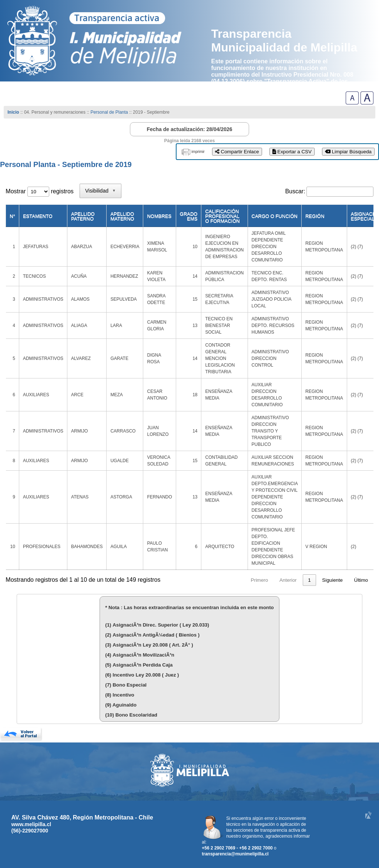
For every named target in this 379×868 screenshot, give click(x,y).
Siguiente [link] (332, 580)
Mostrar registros (39, 191)
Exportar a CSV (292, 152)
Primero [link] (197, 580)
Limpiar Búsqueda (348, 152)
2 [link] (261, 580)
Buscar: (295, 191)
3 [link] (275, 580)
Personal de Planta (109, 112)
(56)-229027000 (30, 831)
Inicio (13, 112)
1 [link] (247, 580)
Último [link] (361, 580)
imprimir (198, 152)
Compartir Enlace (237, 152)
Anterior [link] (225, 580)
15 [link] (308, 580)
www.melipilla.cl (31, 824)
